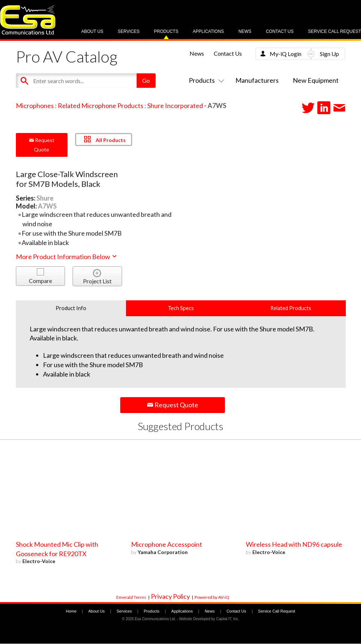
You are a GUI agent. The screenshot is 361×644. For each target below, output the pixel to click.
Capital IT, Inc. (228, 619)
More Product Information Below (67, 257)
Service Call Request (334, 31)
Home (71, 611)
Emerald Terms (131, 597)
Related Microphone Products (101, 106)
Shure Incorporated (175, 106)
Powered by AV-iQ (212, 597)
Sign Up (329, 54)
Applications (208, 31)
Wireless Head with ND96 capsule (294, 544)
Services (129, 31)
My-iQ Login (286, 54)
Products (166, 31)
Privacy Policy (170, 596)
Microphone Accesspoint (167, 544)
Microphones (35, 106)
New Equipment (316, 80)
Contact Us (280, 31)
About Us (92, 31)
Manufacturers (257, 80)
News (245, 31)
